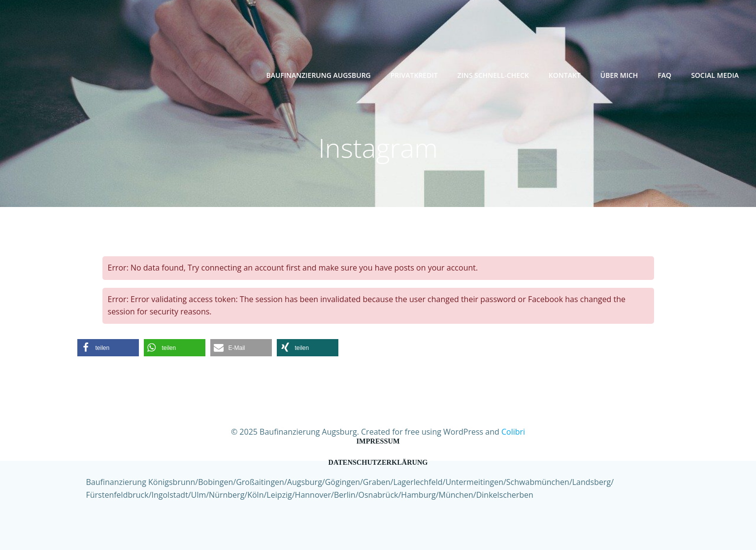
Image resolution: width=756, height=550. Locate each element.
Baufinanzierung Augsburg (318, 75)
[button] (108, 348)
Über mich (619, 75)
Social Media (715, 75)
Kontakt (565, 75)
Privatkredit (414, 75)
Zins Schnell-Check (493, 75)
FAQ (664, 75)
